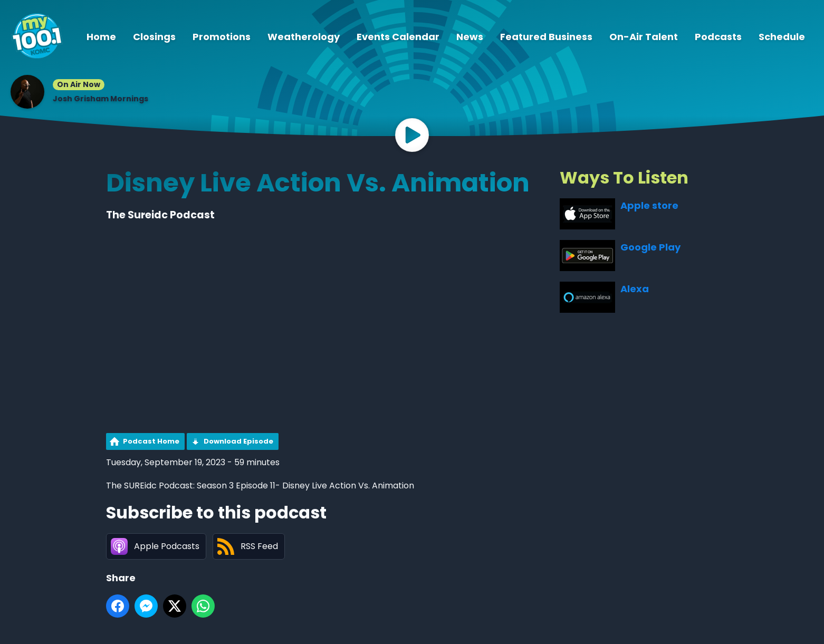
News (470, 37)
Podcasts (718, 37)
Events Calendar (398, 37)
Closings (154, 37)
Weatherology (304, 37)
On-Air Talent (644, 37)
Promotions (222, 37)
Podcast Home (151, 441)
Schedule (782, 37)
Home (101, 37)
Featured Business (546, 37)
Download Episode (238, 441)
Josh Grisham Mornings (100, 99)
